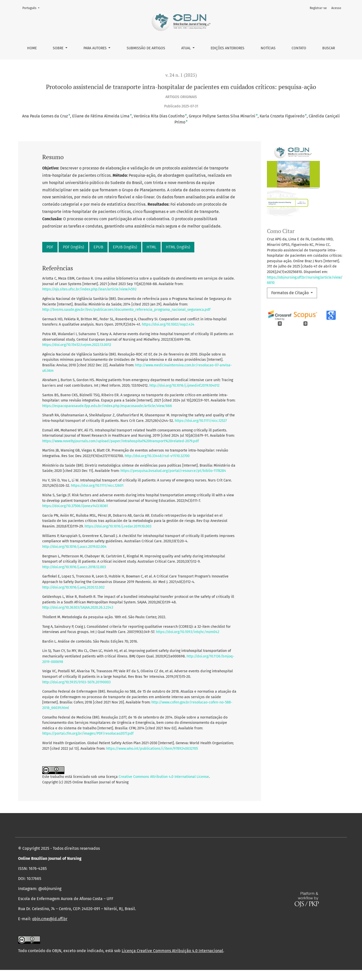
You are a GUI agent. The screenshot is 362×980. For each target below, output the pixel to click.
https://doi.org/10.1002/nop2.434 (168, 324)
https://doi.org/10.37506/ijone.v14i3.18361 (75, 506)
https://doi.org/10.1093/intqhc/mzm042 (188, 632)
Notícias (268, 48)
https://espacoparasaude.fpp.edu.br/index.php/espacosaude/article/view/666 (107, 406)
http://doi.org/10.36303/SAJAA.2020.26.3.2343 (78, 608)
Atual (187, 48)
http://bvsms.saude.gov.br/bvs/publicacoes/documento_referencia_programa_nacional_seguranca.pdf (126, 310)
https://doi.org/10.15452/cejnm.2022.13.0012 (77, 345)
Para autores (96, 48)
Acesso (336, 8)
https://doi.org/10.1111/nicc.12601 (97, 486)
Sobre (59, 48)
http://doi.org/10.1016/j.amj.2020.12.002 (73, 587)
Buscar (329, 48)
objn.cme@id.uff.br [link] (50, 929)
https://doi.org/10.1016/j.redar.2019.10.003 (118, 526)
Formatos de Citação (290, 293)
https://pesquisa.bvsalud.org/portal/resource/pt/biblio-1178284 (173, 471)
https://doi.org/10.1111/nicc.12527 (201, 421)
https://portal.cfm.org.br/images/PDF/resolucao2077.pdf (88, 733)
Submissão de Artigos (146, 48)
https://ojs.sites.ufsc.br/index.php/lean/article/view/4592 (89, 289)
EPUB (98, 247)
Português (32, 8)
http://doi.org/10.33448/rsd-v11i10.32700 (157, 456)
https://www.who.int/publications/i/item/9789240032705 (152, 749)
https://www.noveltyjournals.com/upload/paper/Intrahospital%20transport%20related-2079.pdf (121, 441)
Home (32, 48)
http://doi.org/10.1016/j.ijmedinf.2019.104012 (184, 386)
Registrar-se (318, 8)
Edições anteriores (228, 48)
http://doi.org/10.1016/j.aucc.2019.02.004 (74, 547)
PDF (50, 247)
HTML (151, 247)
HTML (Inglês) (178, 247)
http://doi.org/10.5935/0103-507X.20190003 (76, 682)
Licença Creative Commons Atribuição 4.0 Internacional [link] (172, 961)
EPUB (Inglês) (125, 247)
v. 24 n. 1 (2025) (181, 75)
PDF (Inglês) (73, 247)
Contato (299, 48)
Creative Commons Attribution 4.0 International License (164, 777)
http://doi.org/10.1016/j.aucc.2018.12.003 (74, 567)
